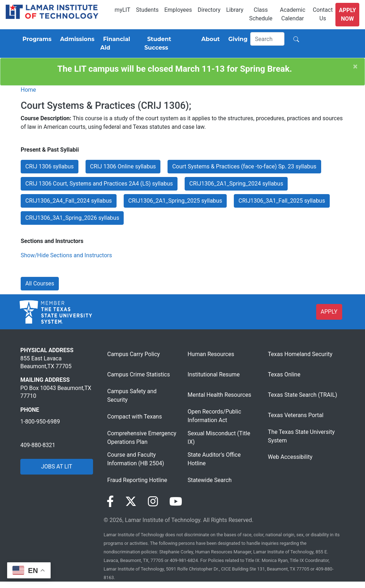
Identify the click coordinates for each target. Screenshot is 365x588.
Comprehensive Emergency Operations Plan (142, 438)
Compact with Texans (135, 417)
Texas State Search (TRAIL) (303, 395)
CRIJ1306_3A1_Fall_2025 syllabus (282, 201)
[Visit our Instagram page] (153, 502)
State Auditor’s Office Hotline (214, 459)
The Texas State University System (301, 436)
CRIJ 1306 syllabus (50, 166)
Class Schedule (261, 14)
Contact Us (323, 14)
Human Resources (211, 354)
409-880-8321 (38, 445)
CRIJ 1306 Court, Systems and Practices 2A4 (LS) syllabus (99, 184)
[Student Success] (169, 44)
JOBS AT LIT (56, 467)
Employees (178, 10)
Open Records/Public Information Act (214, 416)
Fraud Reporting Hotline (137, 480)
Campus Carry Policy (134, 354)
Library (235, 10)
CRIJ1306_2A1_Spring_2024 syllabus (236, 184)
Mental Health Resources (219, 395)
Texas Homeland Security (300, 354)
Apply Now (348, 14)
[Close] (355, 67)
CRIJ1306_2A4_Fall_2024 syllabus (69, 201)
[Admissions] (76, 39)
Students (147, 10)
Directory (209, 10)
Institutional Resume (214, 374)
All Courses (40, 283)
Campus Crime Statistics (139, 374)
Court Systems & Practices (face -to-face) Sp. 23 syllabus (244, 166)
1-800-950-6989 (40, 422)
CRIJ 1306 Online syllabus (123, 166)
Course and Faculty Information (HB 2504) (136, 459)
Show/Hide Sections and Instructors (66, 255)
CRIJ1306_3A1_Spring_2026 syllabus (72, 218)
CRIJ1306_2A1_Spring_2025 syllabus (175, 201)
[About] (209, 39)
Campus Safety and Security (132, 396)
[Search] (267, 39)
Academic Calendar (292, 14)
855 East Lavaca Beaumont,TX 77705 (46, 362)
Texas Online (284, 374)
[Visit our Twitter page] (131, 502)
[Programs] (35, 39)
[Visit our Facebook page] (110, 502)
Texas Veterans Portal (296, 415)
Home (28, 90)
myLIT (123, 10)
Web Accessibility (290, 457)
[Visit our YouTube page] (176, 502)
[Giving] (237, 39)
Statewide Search (210, 480)
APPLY (329, 312)
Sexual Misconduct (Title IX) (219, 438)
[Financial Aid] (119, 44)
